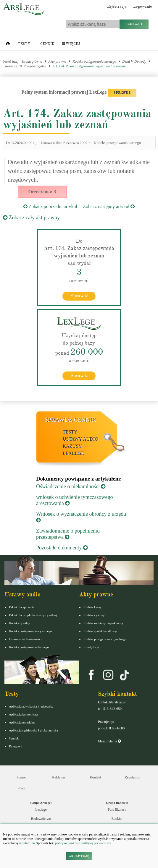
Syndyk (14, 738)
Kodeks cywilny (20, 623)
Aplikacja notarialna (22, 722)
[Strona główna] (8, 45)
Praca (21, 788)
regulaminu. (27, 843)
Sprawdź (79, 296)
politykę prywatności (96, 843)
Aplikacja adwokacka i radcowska (31, 706)
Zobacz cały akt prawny (31, 218)
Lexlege (41, 809)
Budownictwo (41, 819)
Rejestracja (117, 7)
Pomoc (21, 777)
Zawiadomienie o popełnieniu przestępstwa (68, 534)
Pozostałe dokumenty (62, 548)
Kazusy (72, 446)
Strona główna (32, 61)
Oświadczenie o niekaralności (71, 486)
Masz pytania (109, 741)
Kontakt (95, 777)
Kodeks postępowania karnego (94, 61)
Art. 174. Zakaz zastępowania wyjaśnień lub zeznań (89, 66)
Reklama (58, 777)
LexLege (73, 453)
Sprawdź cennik (71, 420)
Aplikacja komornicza (23, 714)
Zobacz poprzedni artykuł (50, 206)
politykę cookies (67, 843)
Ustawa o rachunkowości (25, 639)
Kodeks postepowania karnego (29, 647)
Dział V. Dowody (134, 61)
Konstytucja (91, 647)
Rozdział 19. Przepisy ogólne (26, 66)
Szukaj (134, 24)
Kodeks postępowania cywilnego (30, 631)
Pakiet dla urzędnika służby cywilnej (33, 615)
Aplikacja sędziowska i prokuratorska (33, 730)
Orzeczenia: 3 (42, 192)
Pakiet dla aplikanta (22, 607)
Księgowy (16, 746)
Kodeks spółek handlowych (101, 631)
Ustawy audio (80, 439)
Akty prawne (57, 61)
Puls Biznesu (117, 809)
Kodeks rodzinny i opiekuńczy (103, 623)
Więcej (71, 44)
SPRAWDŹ (122, 93)
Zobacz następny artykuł (109, 206)
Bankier (117, 819)
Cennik (47, 44)
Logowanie (142, 7)
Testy (24, 44)
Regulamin (132, 777)
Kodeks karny (92, 607)
